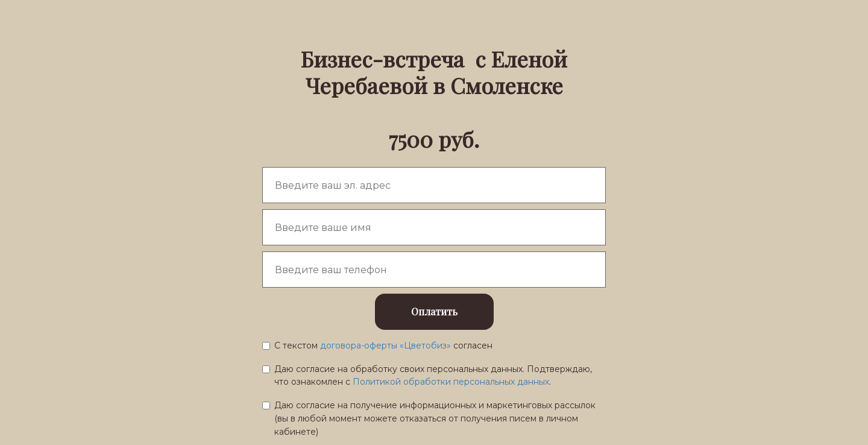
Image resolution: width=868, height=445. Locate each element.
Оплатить (434, 311)
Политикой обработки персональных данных (451, 382)
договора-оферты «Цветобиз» (387, 346)
